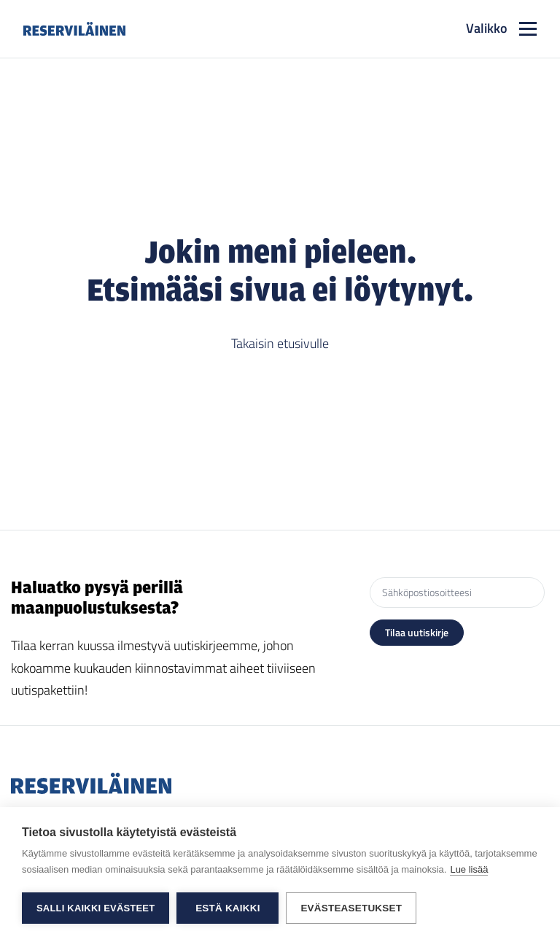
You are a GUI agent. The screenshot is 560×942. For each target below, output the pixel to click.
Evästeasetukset (351, 908)
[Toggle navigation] (501, 29)
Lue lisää (469, 869)
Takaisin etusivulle (280, 343)
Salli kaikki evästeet (96, 908)
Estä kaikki (227, 908)
